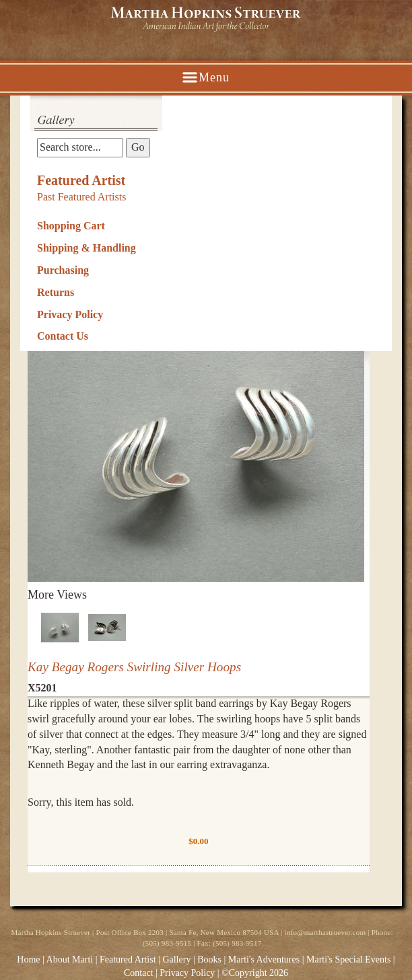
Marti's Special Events (350, 959)
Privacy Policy (70, 314)
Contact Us (63, 336)
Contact (139, 973)
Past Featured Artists (81, 197)
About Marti (70, 959)
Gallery (176, 959)
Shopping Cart (71, 226)
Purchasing (63, 270)
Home (28, 959)
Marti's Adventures (265, 959)
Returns (56, 292)
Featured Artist (81, 180)
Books (209, 959)
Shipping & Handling (87, 248)
